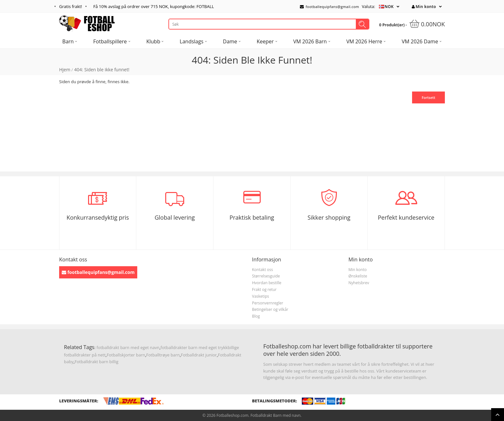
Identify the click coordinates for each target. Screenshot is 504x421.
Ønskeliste (358, 276)
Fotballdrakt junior (199, 355)
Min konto (424, 7)
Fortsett (428, 97)
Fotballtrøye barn (163, 355)
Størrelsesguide (266, 276)
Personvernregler (268, 303)
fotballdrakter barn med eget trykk (194, 347)
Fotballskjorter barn (126, 355)
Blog (256, 316)
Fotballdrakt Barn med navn (275, 415)
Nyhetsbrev (359, 283)
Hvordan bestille (267, 283)
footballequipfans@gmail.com (329, 7)
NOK (389, 7)
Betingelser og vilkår (270, 309)
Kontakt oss (262, 270)
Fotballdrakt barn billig (96, 362)
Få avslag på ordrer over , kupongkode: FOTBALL (153, 6)
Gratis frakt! (71, 6)
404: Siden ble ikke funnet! (102, 70)
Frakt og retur (264, 289)
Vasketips (261, 296)
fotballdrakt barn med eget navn (128, 347)
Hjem (65, 70)
